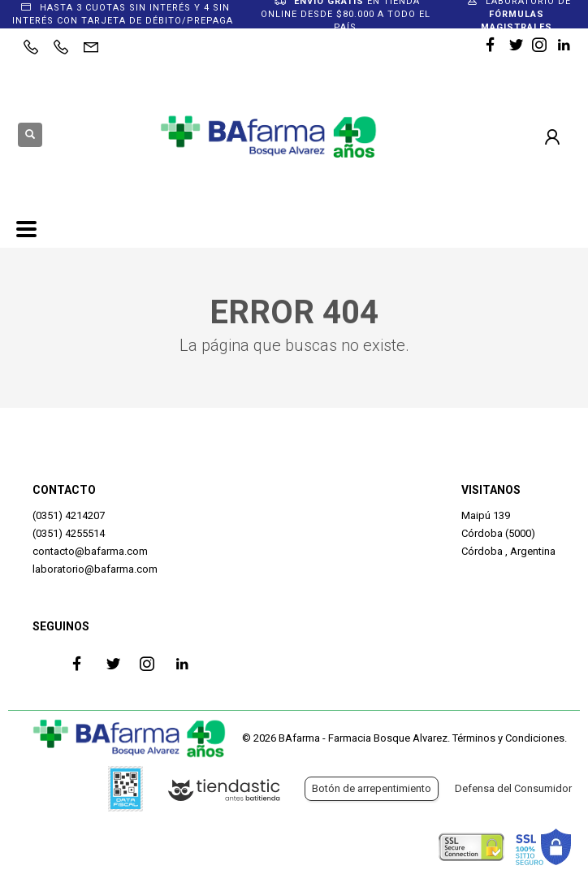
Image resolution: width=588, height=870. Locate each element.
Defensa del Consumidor (513, 788)
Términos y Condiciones (508, 738)
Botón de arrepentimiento (372, 788)
